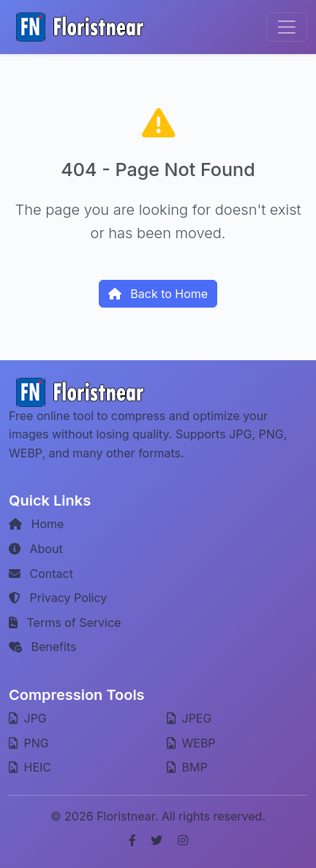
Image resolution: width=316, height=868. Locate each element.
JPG (28, 718)
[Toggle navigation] (287, 27)
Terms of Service (65, 623)
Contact (41, 574)
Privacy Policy (58, 598)
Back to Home (158, 294)
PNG (29, 743)
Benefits (42, 647)
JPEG (189, 718)
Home (36, 524)
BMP (187, 767)
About (36, 549)
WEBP (191, 743)
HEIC (30, 767)
